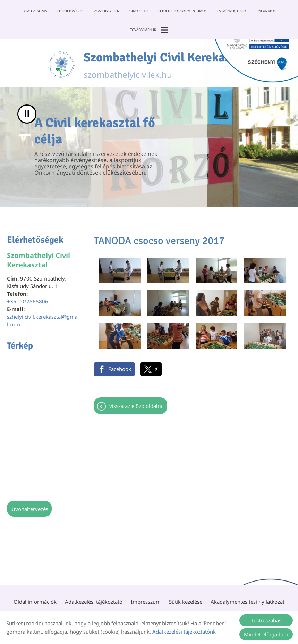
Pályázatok (266, 11)
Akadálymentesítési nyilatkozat (248, 602)
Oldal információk (35, 602)
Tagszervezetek (106, 11)
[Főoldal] (61, 65)
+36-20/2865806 (28, 301)
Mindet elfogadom (266, 634)
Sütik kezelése (186, 602)
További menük (149, 30)
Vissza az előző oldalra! (137, 406)
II (27, 114)
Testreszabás (266, 620)
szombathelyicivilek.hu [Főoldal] (167, 65)
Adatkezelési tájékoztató (94, 602)
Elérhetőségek (70, 11)
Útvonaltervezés (29, 509)
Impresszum (146, 602)
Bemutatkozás (35, 11)
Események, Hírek (232, 11)
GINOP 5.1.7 (139, 11)
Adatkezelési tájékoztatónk (184, 632)
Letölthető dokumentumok (182, 11)
